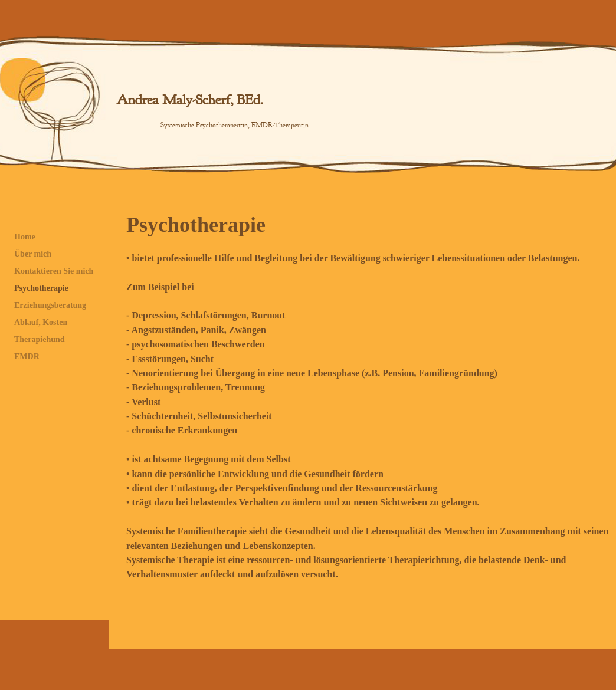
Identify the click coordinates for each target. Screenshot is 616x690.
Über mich (33, 254)
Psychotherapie (41, 288)
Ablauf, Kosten (41, 322)
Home (25, 237)
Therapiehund (40, 339)
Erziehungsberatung (50, 305)
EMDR (27, 356)
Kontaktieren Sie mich (54, 271)
